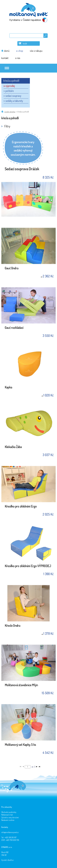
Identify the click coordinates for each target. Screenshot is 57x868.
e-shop (20, 51)
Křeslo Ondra (12, 626)
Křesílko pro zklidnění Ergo (21, 506)
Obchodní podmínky (9, 812)
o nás (18, 58)
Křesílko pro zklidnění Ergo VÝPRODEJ (28, 566)
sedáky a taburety (14, 101)
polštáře (10, 91)
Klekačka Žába (13, 447)
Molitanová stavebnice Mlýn (21, 685)
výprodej (10, 86)
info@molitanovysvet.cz (10, 832)
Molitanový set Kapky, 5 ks (20, 745)
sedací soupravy (13, 96)
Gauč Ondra (12, 268)
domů (7, 51)
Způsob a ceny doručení (10, 817)
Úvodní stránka (10, 112)
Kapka (8, 387)
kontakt (5, 58)
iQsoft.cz (11, 860)
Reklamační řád (7, 815)
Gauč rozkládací (14, 328)
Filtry (7, 126)
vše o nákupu (36, 51)
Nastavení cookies (8, 820)
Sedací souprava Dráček (22, 169)
